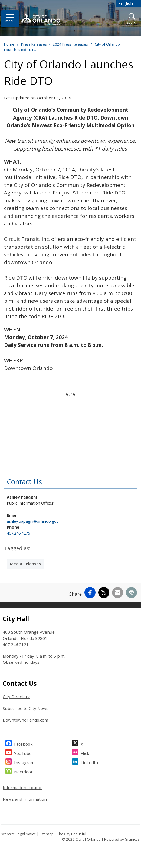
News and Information (25, 799)
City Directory (16, 697)
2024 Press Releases (71, 44)
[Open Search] (132, 19)
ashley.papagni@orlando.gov (33, 521)
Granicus (132, 839)
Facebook (23, 743)
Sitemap (47, 834)
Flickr (86, 753)
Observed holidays (21, 662)
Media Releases (25, 564)
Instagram (24, 762)
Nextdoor (23, 771)
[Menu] (10, 19)
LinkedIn (89, 762)
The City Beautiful (72, 834)
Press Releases (34, 44)
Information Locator (22, 787)
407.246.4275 (18, 533)
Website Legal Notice (19, 834)
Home (9, 44)
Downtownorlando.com (25, 720)
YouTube (23, 753)
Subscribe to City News (26, 708)
